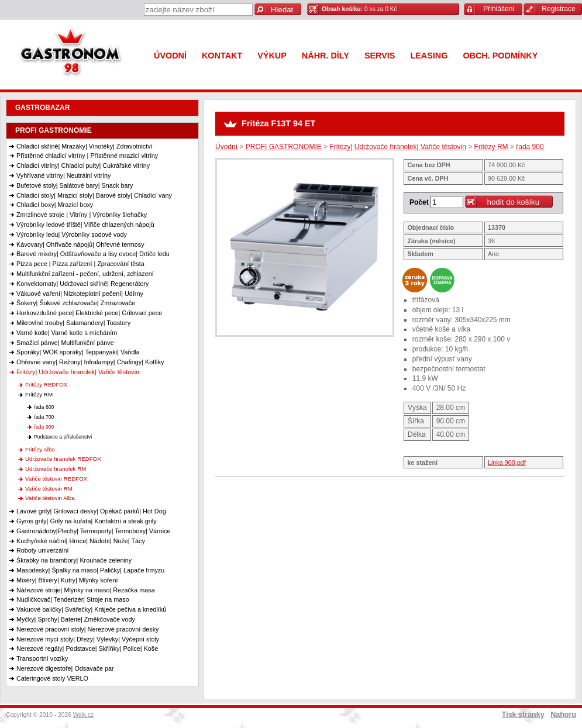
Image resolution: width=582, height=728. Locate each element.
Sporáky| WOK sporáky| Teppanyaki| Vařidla (78, 352)
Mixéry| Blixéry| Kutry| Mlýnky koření (67, 580)
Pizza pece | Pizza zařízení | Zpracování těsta (80, 264)
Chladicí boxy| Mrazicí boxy (55, 205)
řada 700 (44, 417)
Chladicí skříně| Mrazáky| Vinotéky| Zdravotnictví (85, 146)
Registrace (558, 9)
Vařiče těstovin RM (49, 489)
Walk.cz (84, 715)
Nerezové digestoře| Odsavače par (65, 668)
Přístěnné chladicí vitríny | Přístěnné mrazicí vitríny (87, 156)
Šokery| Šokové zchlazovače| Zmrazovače (76, 303)
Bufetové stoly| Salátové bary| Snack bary (75, 185)
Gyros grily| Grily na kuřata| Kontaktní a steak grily (87, 521)
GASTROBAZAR (42, 108)
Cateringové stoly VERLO (52, 678)
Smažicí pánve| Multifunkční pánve (65, 343)
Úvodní (226, 147)
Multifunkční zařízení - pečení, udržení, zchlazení (85, 274)
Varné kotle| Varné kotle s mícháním (67, 333)
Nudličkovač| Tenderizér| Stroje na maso (73, 599)
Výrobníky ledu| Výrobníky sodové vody (72, 234)
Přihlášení (499, 9)
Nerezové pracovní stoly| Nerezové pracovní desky (87, 629)
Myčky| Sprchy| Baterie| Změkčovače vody (76, 619)
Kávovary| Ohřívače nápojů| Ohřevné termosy (80, 244)
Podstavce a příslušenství (63, 437)
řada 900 (44, 427)
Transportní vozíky (42, 658)
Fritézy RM (39, 394)
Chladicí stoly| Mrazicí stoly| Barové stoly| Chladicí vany (94, 195)
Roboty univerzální (42, 550)
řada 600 (44, 407)
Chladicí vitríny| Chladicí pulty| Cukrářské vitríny (83, 165)
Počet (419, 202)
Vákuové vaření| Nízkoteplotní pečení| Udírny (80, 294)
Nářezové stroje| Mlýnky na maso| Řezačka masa (86, 590)
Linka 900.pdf (507, 463)
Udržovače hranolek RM (56, 469)
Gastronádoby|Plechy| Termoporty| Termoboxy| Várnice (93, 531)
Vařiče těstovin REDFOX (56, 479)
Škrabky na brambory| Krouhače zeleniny (74, 560)
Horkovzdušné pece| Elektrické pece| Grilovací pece (89, 313)
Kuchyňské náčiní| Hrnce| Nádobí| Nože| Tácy (81, 541)
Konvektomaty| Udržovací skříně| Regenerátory (82, 284)
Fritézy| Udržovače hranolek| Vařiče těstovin (78, 372)
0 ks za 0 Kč (359, 9)
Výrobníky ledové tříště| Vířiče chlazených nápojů (85, 225)
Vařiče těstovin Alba (50, 498)
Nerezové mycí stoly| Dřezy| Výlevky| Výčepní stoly (88, 639)
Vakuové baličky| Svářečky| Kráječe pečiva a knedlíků (91, 609)
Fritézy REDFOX (46, 384)
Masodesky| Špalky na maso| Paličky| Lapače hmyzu (90, 570)
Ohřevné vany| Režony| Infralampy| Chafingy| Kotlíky (90, 362)
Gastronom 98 (73, 54)
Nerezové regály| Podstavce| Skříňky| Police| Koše (87, 648)
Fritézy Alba (40, 449)
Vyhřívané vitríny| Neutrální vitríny (63, 175)
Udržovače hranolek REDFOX (63, 459)
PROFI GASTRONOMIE (54, 130)
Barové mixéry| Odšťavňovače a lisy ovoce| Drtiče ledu (93, 254)
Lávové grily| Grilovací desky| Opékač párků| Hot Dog (91, 511)
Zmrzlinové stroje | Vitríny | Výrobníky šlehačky (82, 215)
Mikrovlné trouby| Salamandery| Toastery (73, 323)
